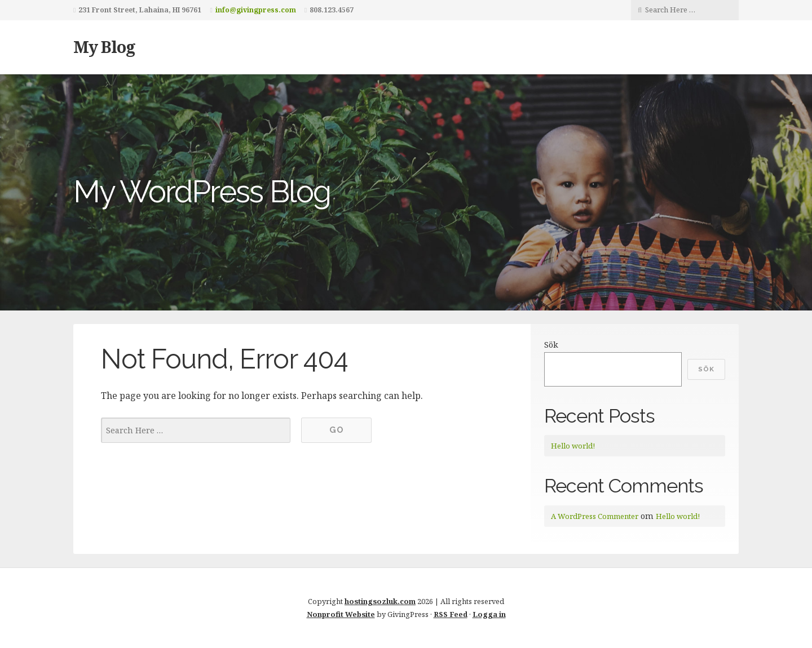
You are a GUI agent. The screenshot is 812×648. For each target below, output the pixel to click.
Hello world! (573, 446)
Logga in (489, 614)
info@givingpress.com (256, 10)
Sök (551, 345)
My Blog (104, 46)
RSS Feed (451, 614)
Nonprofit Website (341, 614)
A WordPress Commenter (595, 516)
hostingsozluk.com (380, 601)
